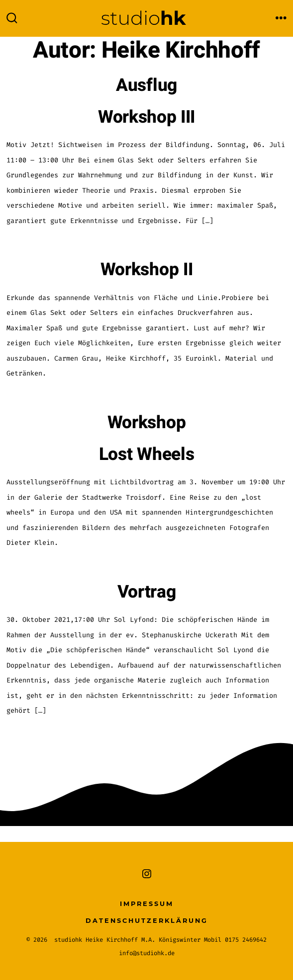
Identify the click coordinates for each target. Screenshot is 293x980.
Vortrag (147, 592)
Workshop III (146, 117)
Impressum (147, 904)
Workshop (146, 423)
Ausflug (146, 85)
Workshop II (146, 270)
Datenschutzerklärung (147, 921)
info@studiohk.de (147, 953)
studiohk (68, 940)
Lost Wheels (146, 454)
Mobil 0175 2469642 (235, 940)
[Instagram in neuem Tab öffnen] (147, 874)
